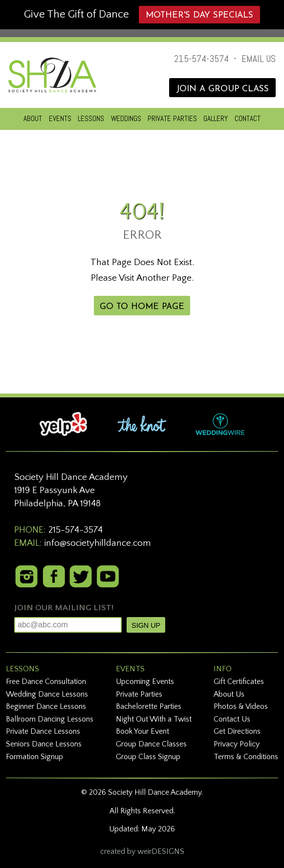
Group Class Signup (148, 757)
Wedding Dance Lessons (47, 694)
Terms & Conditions (246, 757)
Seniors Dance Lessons (44, 744)
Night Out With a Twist (154, 719)
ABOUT (33, 118)
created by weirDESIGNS (142, 851)
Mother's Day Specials (199, 15)
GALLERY (216, 118)
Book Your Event (142, 731)
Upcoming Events (145, 682)
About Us (229, 694)
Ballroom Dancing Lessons (50, 719)
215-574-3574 (201, 59)
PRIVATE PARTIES (172, 118)
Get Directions (237, 731)
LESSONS (91, 118)
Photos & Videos (241, 706)
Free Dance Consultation (46, 682)
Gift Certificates (239, 682)
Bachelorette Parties (149, 706)
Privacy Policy (237, 744)
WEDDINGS (126, 118)
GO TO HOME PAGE (142, 307)
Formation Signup (34, 757)
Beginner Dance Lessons (46, 706)
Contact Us (232, 719)
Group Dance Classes (151, 744)
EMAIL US (259, 59)
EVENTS (60, 118)
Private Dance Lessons (43, 731)
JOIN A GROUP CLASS (222, 89)
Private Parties (139, 694)
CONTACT (248, 118)
